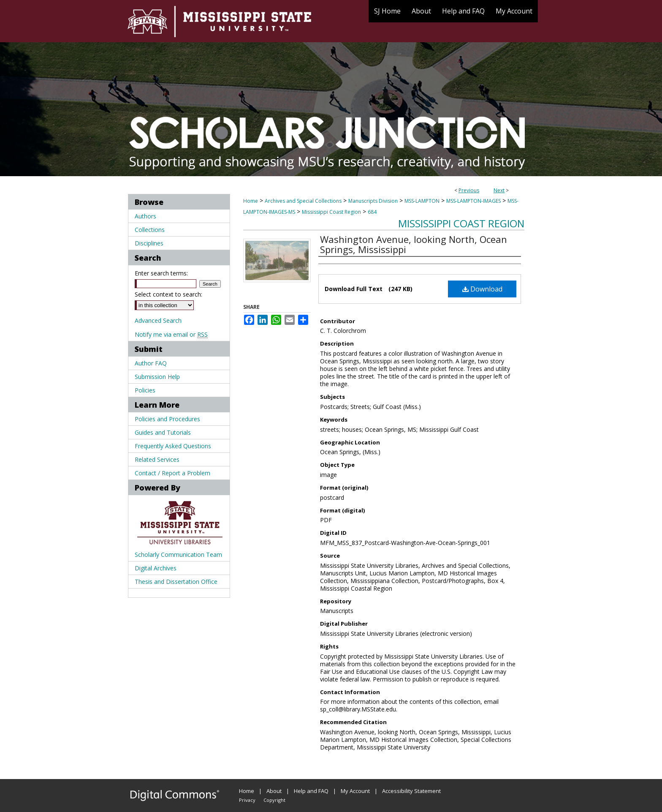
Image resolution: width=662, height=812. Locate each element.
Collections (150, 230)
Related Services (157, 459)
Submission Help (157, 377)
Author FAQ (151, 363)
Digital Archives (156, 568)
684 (372, 212)
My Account (355, 791)
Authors (145, 216)
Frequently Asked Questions (173, 446)
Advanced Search (158, 320)
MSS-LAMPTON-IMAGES (473, 201)
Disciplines (149, 243)
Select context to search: (168, 294)
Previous (469, 190)
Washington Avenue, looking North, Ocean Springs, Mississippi (414, 244)
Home (251, 201)
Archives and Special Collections (303, 201)
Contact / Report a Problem (172, 473)
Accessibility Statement (411, 791)
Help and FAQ (311, 791)
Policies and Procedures (167, 419)
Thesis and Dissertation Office (176, 582)
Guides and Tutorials (163, 432)
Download (482, 289)
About (274, 791)
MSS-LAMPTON (422, 201)
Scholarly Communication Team (178, 555)
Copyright (274, 800)
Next (499, 190)
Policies (145, 390)
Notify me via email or (171, 334)
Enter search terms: (161, 273)
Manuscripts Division (373, 201)
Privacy (247, 800)
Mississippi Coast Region (331, 212)
